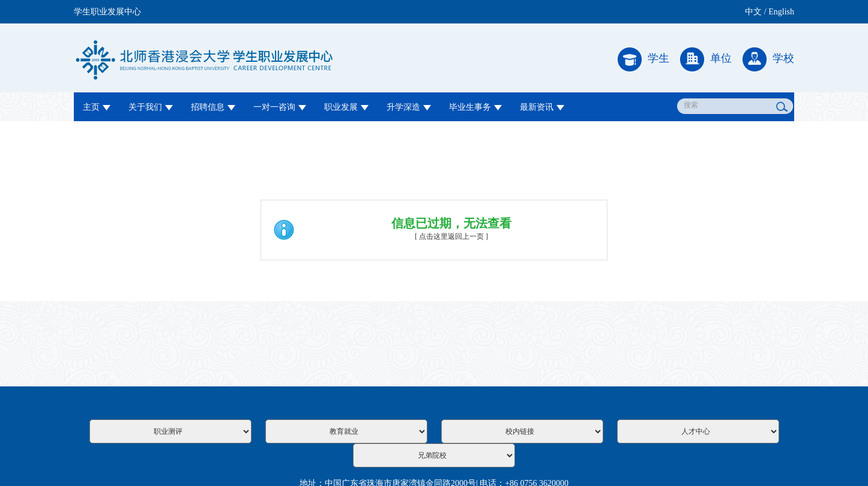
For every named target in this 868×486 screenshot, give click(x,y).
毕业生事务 (475, 107)
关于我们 (151, 107)
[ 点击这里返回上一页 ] (451, 236)
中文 (753, 12)
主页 (97, 107)
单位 (706, 59)
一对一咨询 (280, 107)
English (781, 12)
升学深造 (409, 107)
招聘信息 (213, 107)
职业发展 (346, 107)
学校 (768, 59)
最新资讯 (542, 107)
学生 (643, 59)
